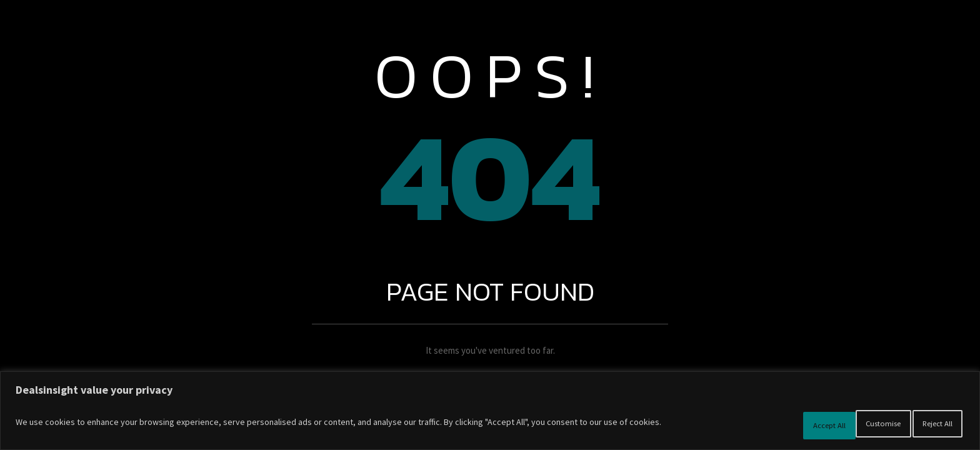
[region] (490, 414)
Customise (771, 426)
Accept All (927, 426)
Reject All (850, 426)
